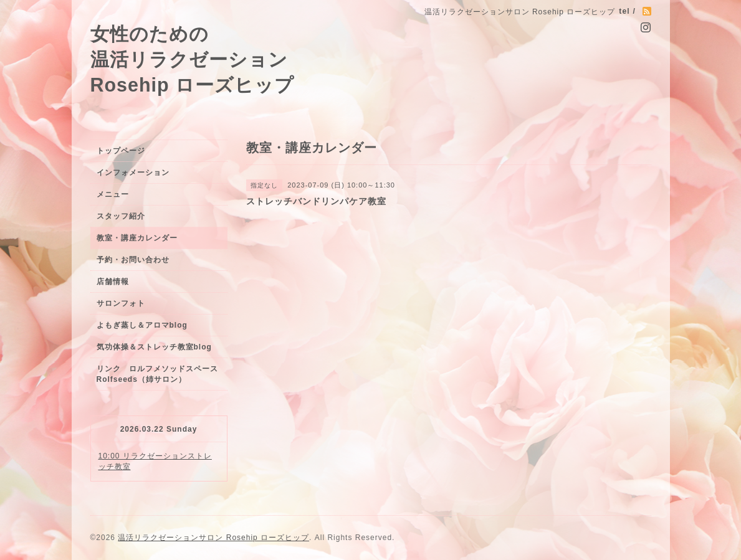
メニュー (113, 194)
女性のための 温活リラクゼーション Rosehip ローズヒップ (193, 59)
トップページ (121, 151)
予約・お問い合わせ (133, 260)
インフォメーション (133, 173)
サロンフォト (121, 303)
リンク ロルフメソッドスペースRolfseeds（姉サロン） (157, 374)
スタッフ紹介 (121, 216)
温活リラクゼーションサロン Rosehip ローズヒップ (213, 538)
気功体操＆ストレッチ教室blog (154, 347)
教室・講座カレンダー (137, 238)
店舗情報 (113, 282)
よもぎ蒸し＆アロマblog (142, 325)
